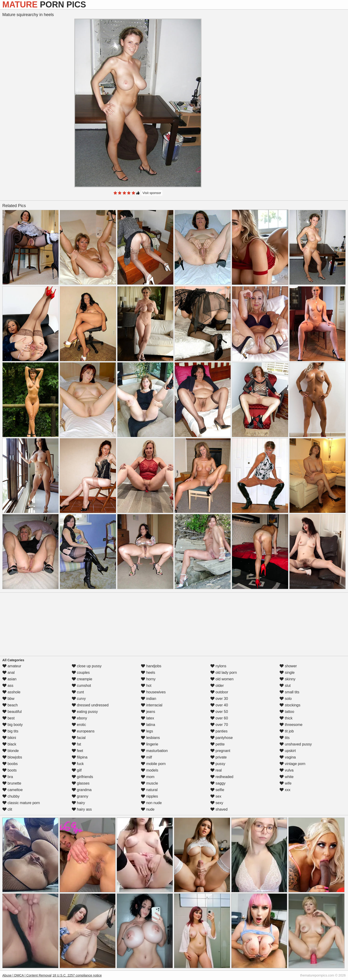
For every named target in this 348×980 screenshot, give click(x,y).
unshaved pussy (296, 744)
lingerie (150, 744)
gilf (77, 770)
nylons (218, 666)
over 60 (219, 718)
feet (77, 751)
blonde (11, 751)
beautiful (12, 712)
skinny (287, 679)
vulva (287, 770)
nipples (149, 796)
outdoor (219, 692)
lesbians (150, 738)
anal (9, 673)
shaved (219, 809)
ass (8, 686)
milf (146, 757)
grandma (82, 790)
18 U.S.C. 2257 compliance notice (77, 975)
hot (146, 686)
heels (148, 673)
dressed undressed (90, 705)
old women (222, 679)
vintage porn (292, 764)
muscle (149, 783)
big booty (12, 725)
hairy (78, 803)
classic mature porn (21, 803)
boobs (10, 764)
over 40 (219, 705)
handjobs (151, 666)
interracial (152, 705)
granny (80, 796)
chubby (11, 796)
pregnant (220, 751)
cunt (78, 692)
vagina (288, 757)
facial (79, 738)
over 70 (219, 725)
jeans (148, 712)
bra (8, 777)
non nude (151, 803)
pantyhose (222, 738)
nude (148, 809)
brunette (12, 783)
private (218, 757)
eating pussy (85, 712)
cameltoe (12, 790)
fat (76, 744)
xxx (285, 790)
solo (286, 699)
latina (148, 725)
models (150, 770)
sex (216, 796)
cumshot (81, 686)
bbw (8, 699)
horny (148, 679)
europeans (83, 731)
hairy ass (82, 809)
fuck (78, 764)
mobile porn (153, 764)
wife (285, 783)
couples (81, 673)
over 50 (219, 712)
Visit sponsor (152, 193)
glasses (81, 783)
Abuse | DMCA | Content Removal (27, 975)
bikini (9, 738)
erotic (79, 725)
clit (7, 809)
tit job (287, 731)
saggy (218, 783)
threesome (291, 725)
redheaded (222, 777)
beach (10, 705)
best (9, 718)
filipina (80, 757)
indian (148, 699)
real (216, 770)
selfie (217, 790)
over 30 (219, 699)
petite (218, 744)
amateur (12, 666)
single (287, 673)
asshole (11, 692)
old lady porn (224, 673)
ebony (79, 718)
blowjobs (12, 757)
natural (149, 790)
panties (219, 731)
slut (285, 686)
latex (147, 718)
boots (10, 770)
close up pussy (87, 666)
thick (286, 718)
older (217, 686)
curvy (79, 699)
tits (285, 738)
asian (9, 679)
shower (288, 666)
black (9, 744)
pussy (218, 764)
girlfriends (82, 777)
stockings (290, 705)
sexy (217, 803)
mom (148, 777)
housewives (153, 692)
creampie (82, 679)
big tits (10, 731)
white (287, 777)
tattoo (287, 712)
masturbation (154, 751)
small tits (289, 692)
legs (147, 731)
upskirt (288, 751)
